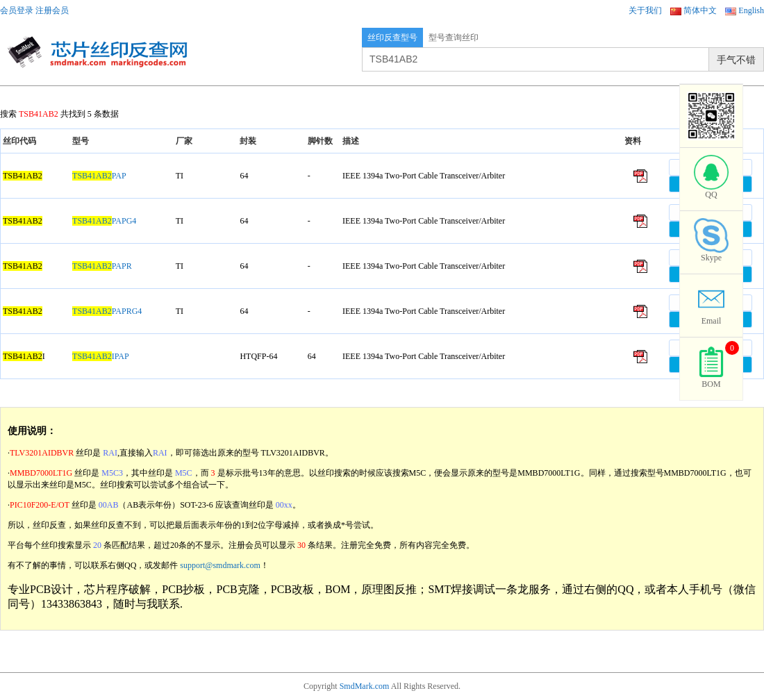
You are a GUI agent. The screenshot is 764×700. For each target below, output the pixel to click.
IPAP (101, 356)
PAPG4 (104, 221)
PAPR (102, 266)
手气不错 (736, 60)
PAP (99, 176)
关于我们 (645, 10)
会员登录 (17, 10)
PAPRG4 (107, 311)
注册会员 (52, 10)
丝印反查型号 (392, 37)
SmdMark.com (365, 686)
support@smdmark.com (220, 565)
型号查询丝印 (454, 37)
